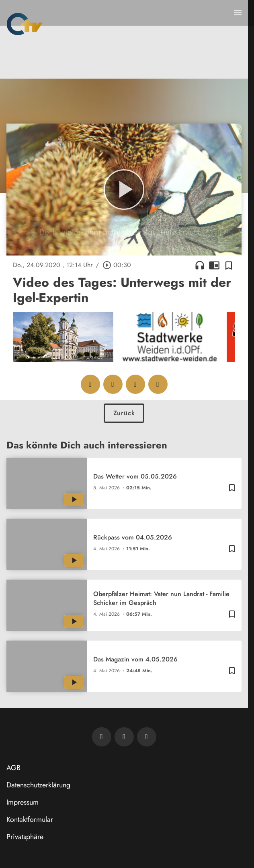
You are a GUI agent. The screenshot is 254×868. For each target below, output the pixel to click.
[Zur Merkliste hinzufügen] (229, 265)
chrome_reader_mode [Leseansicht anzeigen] (214, 265)
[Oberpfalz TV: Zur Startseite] (25, 24)
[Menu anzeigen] (238, 13)
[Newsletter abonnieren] (102, 737)
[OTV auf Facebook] (124, 737)
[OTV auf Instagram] (147, 737)
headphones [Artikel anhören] (200, 265)
